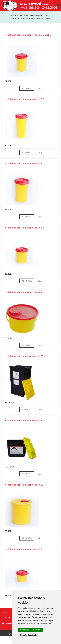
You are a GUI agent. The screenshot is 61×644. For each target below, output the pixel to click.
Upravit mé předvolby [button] (29, 635)
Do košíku (27, 88)
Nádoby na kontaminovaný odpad (35, 19)
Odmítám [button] (37, 630)
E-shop (13, 19)
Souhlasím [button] (25, 630)
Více (40, 88)
